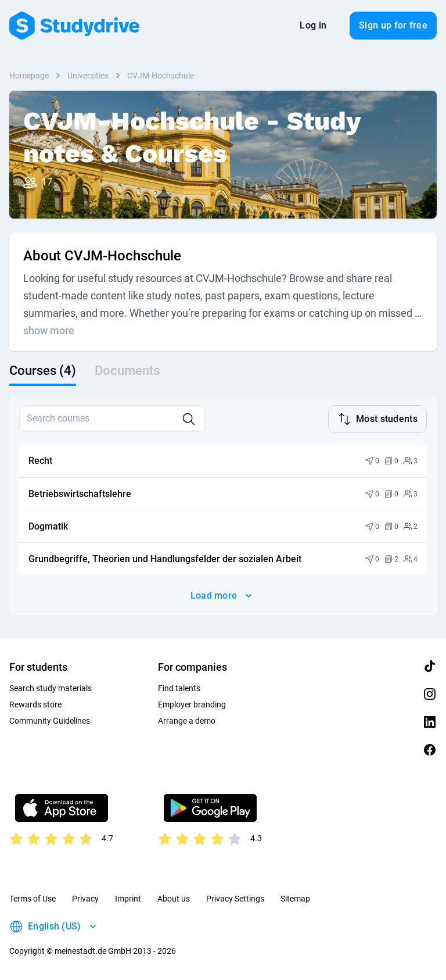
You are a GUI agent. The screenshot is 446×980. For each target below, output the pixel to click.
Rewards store (35, 704)
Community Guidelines (50, 721)
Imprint (128, 899)
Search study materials (51, 688)
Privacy (85, 899)
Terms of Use (33, 899)
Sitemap (295, 899)
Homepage (29, 76)
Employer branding (192, 704)
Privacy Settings (235, 899)
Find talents (179, 688)
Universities (88, 76)
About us (174, 899)
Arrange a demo (187, 721)
